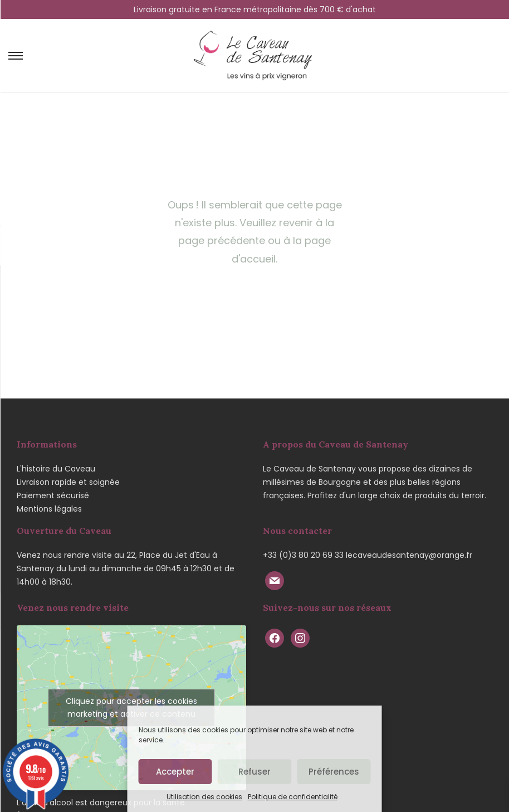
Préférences (334, 772)
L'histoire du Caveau (56, 469)
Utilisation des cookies (204, 797)
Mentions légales (49, 509)
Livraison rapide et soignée (68, 482)
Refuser (254, 772)
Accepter (175, 772)
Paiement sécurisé (53, 495)
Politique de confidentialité (293, 797)
